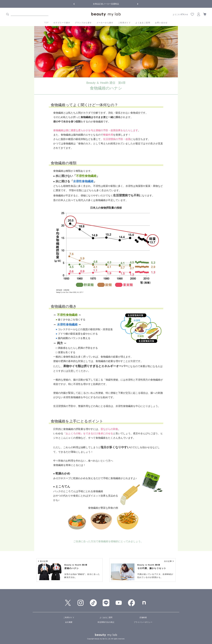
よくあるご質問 (143, 23)
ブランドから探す (83, 23)
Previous (77, 4)
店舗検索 (143, 617)
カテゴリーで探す (62, 23)
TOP (47, 23)
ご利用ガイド (124, 23)
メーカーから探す (105, 23)
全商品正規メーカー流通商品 (106, 4)
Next (135, 4)
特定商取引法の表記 (106, 622)
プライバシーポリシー (143, 622)
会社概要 (69, 622)
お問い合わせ (161, 23)
